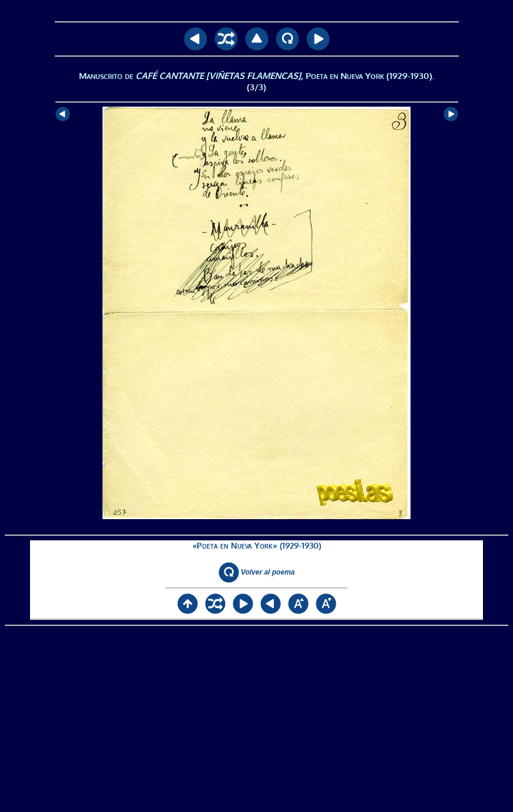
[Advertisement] (257, 719)
